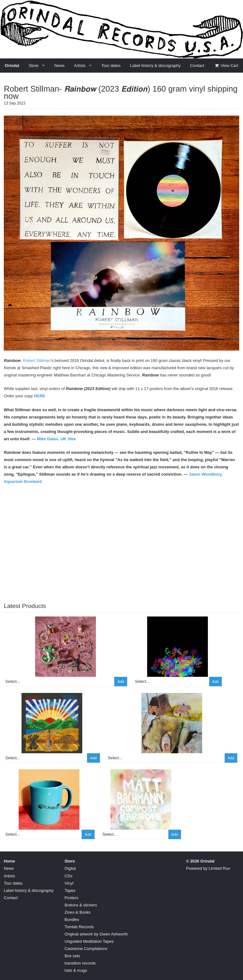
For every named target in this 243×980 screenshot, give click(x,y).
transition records (80, 963)
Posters (71, 898)
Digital (70, 868)
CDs (69, 876)
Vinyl (69, 883)
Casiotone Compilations (86, 949)
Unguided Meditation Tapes (89, 941)
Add (121, 682)
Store (34, 66)
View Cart (226, 66)
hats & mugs (76, 970)
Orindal (12, 66)
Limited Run (219, 868)
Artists (80, 66)
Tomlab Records (79, 927)
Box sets (72, 956)
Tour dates (111, 66)
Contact (197, 66)
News (60, 66)
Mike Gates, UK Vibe (57, 439)
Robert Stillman (37, 361)
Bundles (72, 920)
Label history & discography (155, 66)
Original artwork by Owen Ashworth (96, 934)
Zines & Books (78, 912)
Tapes (70, 890)
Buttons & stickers (81, 905)
